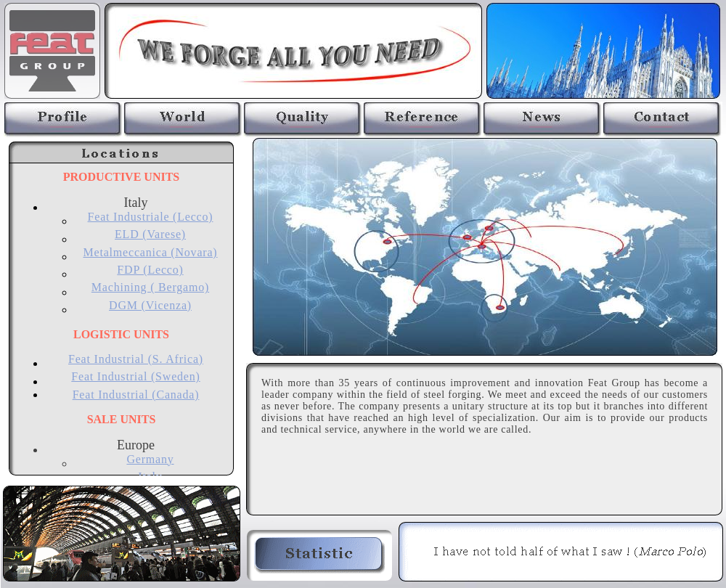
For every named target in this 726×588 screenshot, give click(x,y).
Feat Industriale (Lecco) (151, 217)
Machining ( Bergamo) (150, 287)
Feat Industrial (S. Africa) (136, 359)
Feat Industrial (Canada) (136, 395)
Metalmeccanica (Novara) (151, 252)
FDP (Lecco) (150, 270)
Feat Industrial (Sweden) (135, 376)
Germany (150, 459)
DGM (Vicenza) (150, 305)
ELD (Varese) (150, 234)
